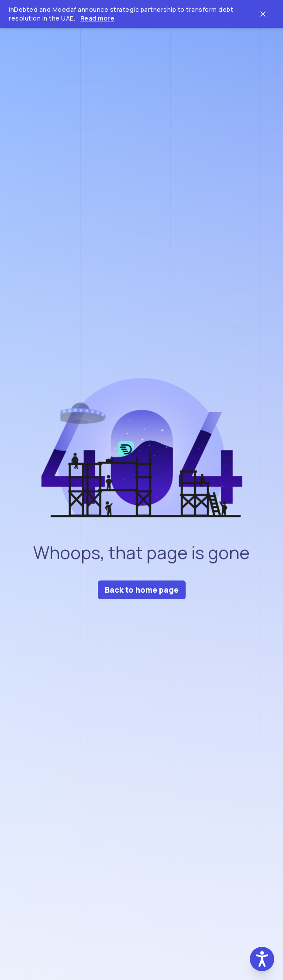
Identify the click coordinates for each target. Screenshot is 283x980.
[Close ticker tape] (263, 14)
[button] (262, 959)
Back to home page (142, 590)
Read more (98, 18)
